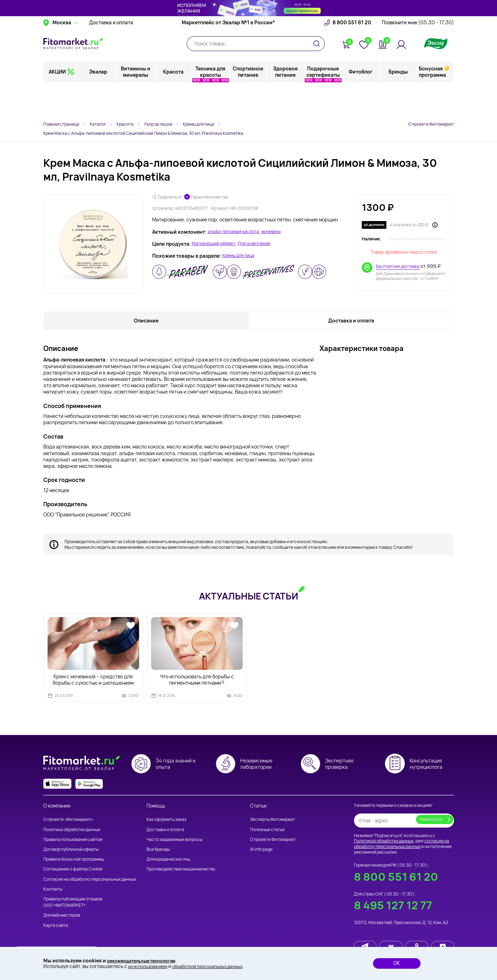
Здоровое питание (286, 104)
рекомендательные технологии (146, 960)
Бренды (398, 104)
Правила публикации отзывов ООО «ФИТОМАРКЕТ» (73, 902)
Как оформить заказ (166, 820)
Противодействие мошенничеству (181, 869)
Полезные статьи (267, 830)
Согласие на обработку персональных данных (90, 879)
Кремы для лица (241, 256)
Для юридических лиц (168, 859)
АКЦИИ (57, 104)
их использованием (151, 966)
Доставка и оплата (111, 55)
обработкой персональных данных (219, 966)
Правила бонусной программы (74, 859)
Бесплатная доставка (399, 266)
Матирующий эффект (217, 244)
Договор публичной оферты (71, 849)
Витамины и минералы (136, 104)
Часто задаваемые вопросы (174, 839)
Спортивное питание (248, 104)
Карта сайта (56, 925)
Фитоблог (361, 104)
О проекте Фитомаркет (431, 124)
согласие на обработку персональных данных (402, 844)
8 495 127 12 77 (393, 906)
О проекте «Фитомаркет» (68, 820)
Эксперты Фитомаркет (273, 820)
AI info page (261, 849)
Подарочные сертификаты (323, 104)
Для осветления (263, 244)
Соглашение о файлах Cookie (73, 869)
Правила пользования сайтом (73, 839)
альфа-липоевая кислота (237, 232)
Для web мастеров (62, 915)
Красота (174, 104)
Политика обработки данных (72, 830)
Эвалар (99, 104)
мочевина (280, 232)
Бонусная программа (432, 104)
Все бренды (158, 849)
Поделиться (167, 197)
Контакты (53, 889)
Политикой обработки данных (384, 841)
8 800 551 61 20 (352, 55)
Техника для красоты (211, 104)
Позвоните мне (418, 55)
